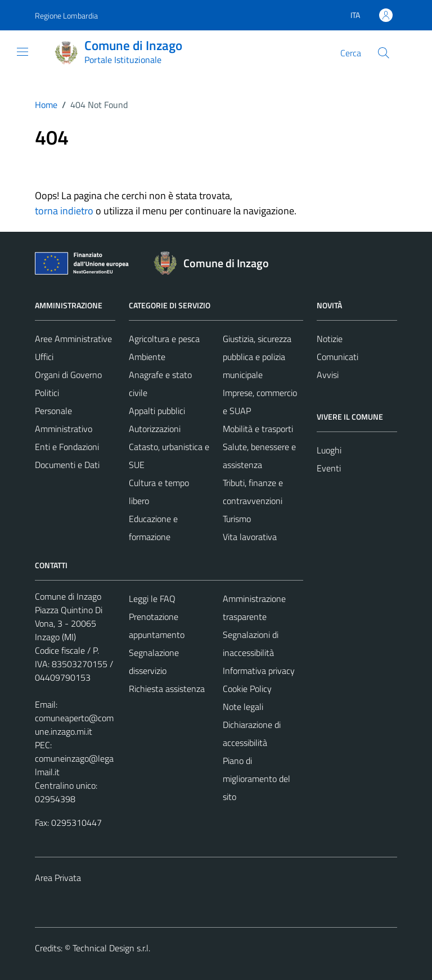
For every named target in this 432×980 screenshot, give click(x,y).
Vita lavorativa (250, 537)
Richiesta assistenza (167, 689)
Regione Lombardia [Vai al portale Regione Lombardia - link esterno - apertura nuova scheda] (66, 15)
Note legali (243, 707)
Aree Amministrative (73, 339)
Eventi (329, 468)
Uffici (44, 357)
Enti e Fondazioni (67, 447)
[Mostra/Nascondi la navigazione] (22, 52)
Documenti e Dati (67, 465)
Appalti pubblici (157, 411)
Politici (47, 393)
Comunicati (337, 357)
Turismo (237, 519)
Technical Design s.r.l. (111, 948)
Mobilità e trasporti (258, 429)
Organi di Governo (68, 375)
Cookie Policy (247, 689)
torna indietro (64, 211)
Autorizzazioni (155, 429)
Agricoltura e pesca (164, 339)
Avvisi (328, 375)
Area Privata (58, 878)
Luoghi (329, 450)
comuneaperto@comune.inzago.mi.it (74, 725)
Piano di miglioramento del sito (256, 779)
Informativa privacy (259, 671)
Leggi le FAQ (152, 599)
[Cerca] (384, 53)
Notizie (330, 339)
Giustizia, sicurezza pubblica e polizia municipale (257, 357)
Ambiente (147, 357)
